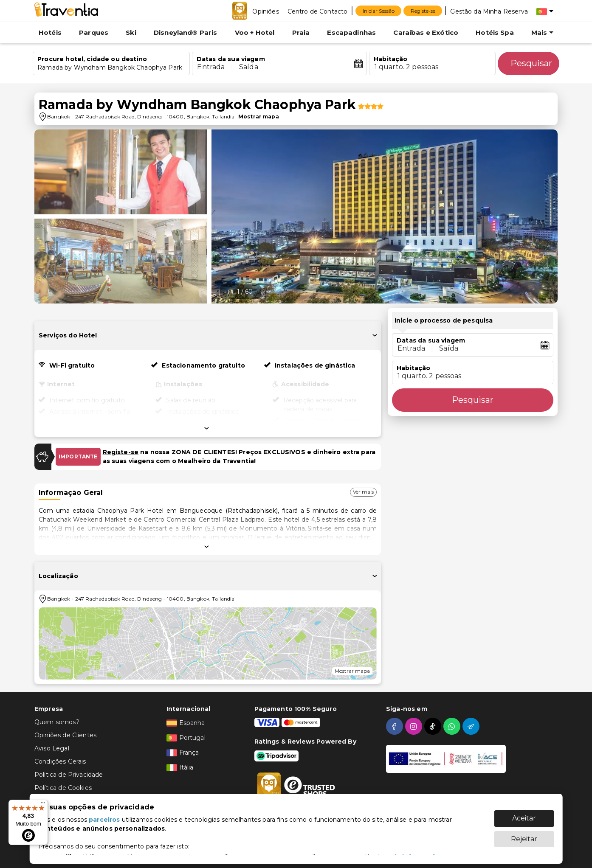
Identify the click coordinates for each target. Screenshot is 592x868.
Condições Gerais (60, 761)
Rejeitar (524, 835)
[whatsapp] (453, 726)
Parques (94, 32)
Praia (301, 32)
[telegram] (472, 726)
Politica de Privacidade (69, 775)
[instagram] (415, 726)
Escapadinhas (351, 32)
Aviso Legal (52, 748)
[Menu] (43, 805)
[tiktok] (434, 726)
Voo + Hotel (255, 32)
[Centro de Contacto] (318, 11)
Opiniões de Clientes (65, 735)
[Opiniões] (265, 11)
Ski (131, 32)
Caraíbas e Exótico (426, 32)
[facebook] (396, 726)
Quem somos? (57, 722)
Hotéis (50, 32)
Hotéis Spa (495, 32)
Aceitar (524, 814)
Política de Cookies (63, 788)
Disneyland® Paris (186, 32)
